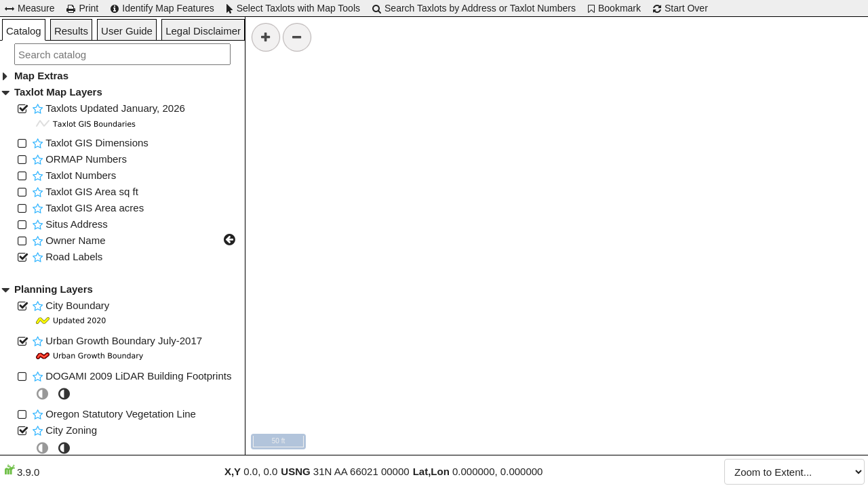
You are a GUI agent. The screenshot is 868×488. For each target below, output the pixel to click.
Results (71, 31)
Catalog (24, 31)
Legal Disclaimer (203, 31)
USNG (295, 471)
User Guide (127, 31)
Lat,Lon (431, 471)
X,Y (233, 471)
